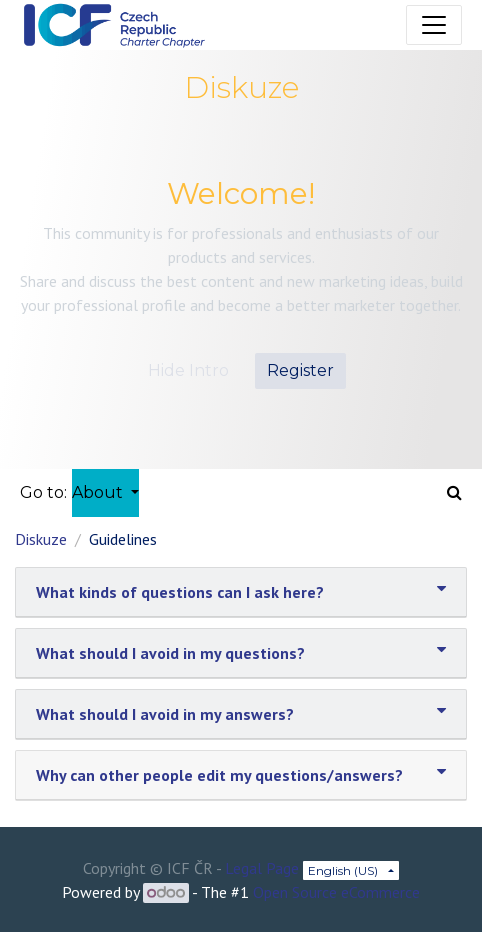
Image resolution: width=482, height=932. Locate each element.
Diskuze (41, 539)
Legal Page (262, 868)
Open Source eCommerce (336, 892)
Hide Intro (188, 370)
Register (300, 370)
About (99, 492)
